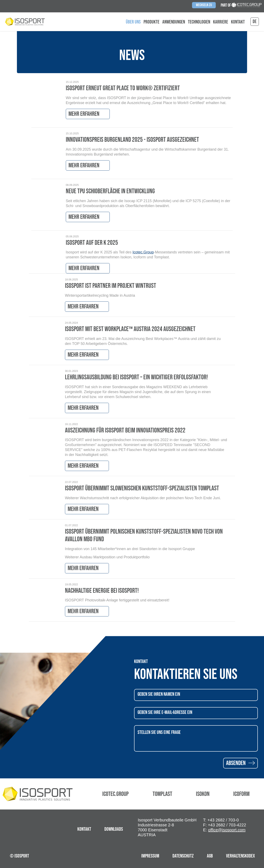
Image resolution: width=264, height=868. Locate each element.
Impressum (150, 856)
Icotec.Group (143, 252)
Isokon (203, 794)
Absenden (240, 763)
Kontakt (238, 22)
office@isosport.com (227, 830)
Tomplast (162, 794)
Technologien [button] (199, 22)
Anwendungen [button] (174, 22)
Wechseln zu (204, 5)
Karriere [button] (221, 22)
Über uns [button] (133, 22)
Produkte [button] (151, 22)
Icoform (241, 794)
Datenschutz (183, 856)
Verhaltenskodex (240, 856)
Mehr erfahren (88, 114)
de (255, 22)
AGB (210, 856)
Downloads (114, 829)
